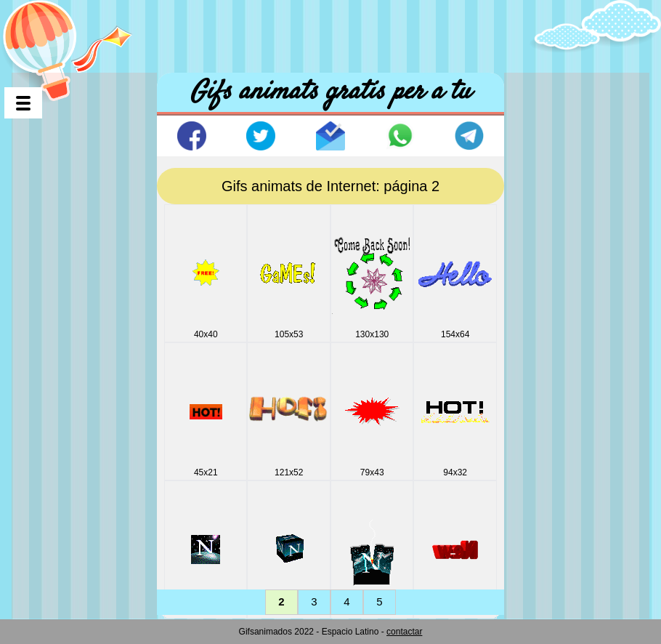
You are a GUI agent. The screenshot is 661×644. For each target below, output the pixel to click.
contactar (404, 632)
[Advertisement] (330, 33)
